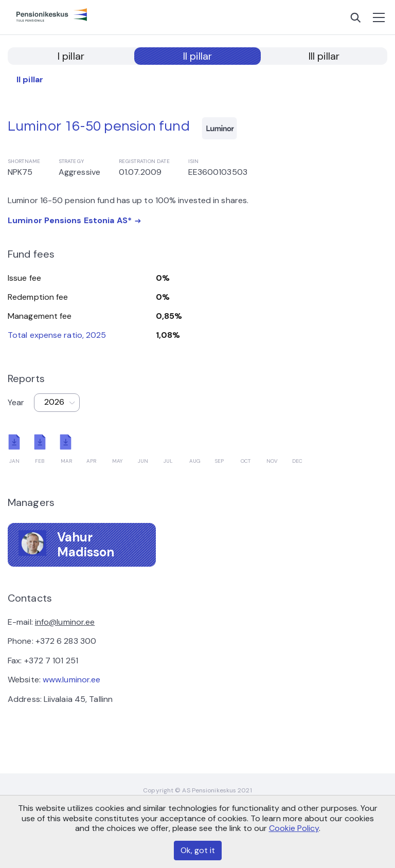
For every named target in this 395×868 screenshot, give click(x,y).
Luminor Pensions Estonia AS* (70, 220)
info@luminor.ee (65, 622)
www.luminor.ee (71, 680)
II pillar (197, 56)
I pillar (71, 56)
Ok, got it (198, 850)
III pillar (324, 56)
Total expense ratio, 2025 (57, 335)
